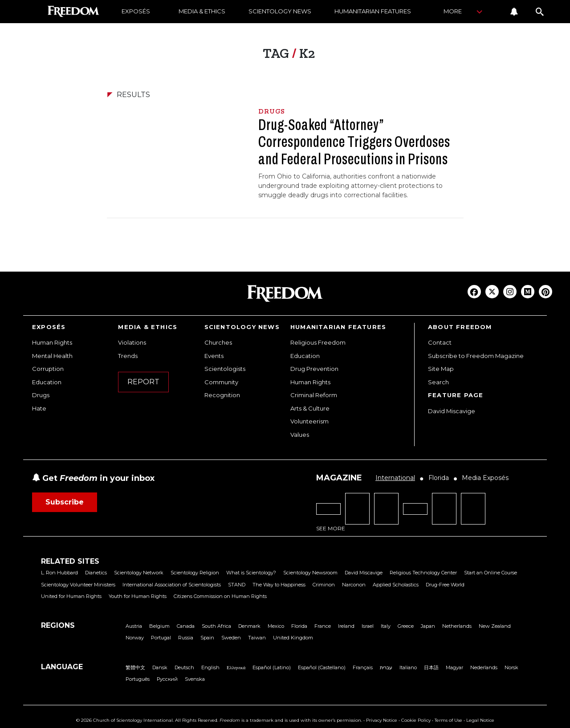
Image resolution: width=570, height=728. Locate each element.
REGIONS (58, 625)
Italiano (408, 667)
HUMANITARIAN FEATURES (373, 11)
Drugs (41, 395)
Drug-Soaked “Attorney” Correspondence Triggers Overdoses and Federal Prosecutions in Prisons (354, 142)
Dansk (160, 667)
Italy (386, 626)
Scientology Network (139, 573)
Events (214, 356)
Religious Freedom (318, 342)
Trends (128, 356)
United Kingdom (293, 638)
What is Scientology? (251, 573)
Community (221, 382)
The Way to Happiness (279, 585)
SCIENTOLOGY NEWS (280, 11)
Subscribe (65, 502)
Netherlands (457, 626)
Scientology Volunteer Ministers (78, 585)
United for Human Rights (71, 596)
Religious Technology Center (423, 573)
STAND (237, 585)
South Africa (216, 626)
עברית (386, 667)
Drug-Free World (445, 585)
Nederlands (484, 667)
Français (363, 667)
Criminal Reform (314, 395)
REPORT (143, 382)
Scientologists (225, 369)
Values (300, 435)
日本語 (431, 667)
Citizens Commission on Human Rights (220, 596)
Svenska (195, 679)
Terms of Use (448, 720)
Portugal (161, 638)
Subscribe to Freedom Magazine (476, 356)
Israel (368, 626)
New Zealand (495, 626)
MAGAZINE (339, 478)
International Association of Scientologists (172, 585)
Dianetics (96, 573)
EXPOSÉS (136, 11)
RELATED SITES (70, 561)
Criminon (324, 585)
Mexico (276, 626)
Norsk (511, 667)
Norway (135, 638)
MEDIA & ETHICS (202, 11)
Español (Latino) (272, 667)
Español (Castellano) (322, 667)
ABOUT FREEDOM (460, 327)
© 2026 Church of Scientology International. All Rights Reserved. (147, 720)
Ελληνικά (236, 667)
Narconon (354, 585)
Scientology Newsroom (310, 573)
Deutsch (184, 667)
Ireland (346, 626)
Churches (218, 342)
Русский (167, 679)
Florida (299, 626)
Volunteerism (309, 421)
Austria (134, 626)
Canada (186, 626)
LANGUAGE (62, 667)
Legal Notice (480, 720)
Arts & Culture (310, 408)
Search (438, 382)
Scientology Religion (195, 573)
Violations (132, 342)
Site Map (441, 369)
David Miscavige (452, 411)
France (323, 626)
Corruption (48, 369)
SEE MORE (331, 528)
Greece (406, 626)
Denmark (249, 626)
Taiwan (257, 638)
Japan (428, 626)
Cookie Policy (416, 720)
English (210, 667)
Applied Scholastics (396, 585)
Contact (440, 342)
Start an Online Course (491, 573)
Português (138, 679)
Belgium (159, 626)
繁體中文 (135, 667)
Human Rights (52, 342)
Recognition (222, 395)
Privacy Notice (382, 720)
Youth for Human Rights (138, 596)
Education (47, 382)
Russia (186, 638)
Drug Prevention (314, 369)
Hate (39, 408)
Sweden (231, 638)
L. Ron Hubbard (59, 573)
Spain (207, 638)
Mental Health (52, 356)
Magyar (454, 667)
